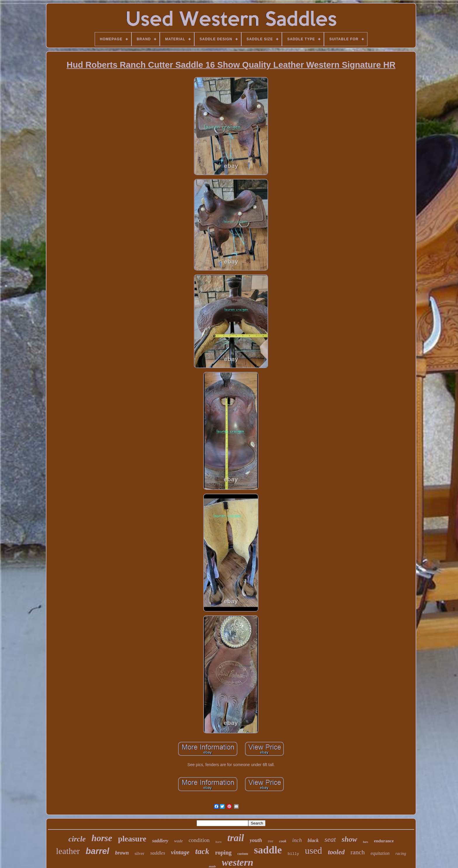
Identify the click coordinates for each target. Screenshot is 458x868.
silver (139, 853)
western (237, 862)
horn (218, 842)
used (314, 850)
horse (102, 838)
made (212, 866)
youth (256, 840)
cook (283, 841)
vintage (180, 852)
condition (199, 840)
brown (122, 853)
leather (68, 851)
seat (330, 839)
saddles (158, 853)
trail (236, 838)
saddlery (160, 841)
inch (297, 840)
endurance (384, 841)
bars (366, 842)
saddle (268, 850)
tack (202, 851)
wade (178, 841)
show (349, 839)
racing (401, 854)
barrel (97, 851)
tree (270, 841)
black (313, 840)
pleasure (132, 839)
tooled (336, 852)
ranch (358, 852)
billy (293, 854)
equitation (380, 853)
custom (243, 854)
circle (77, 839)
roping (223, 853)
